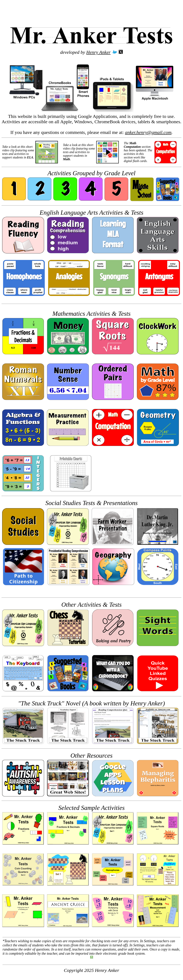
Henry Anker (99, 52)
